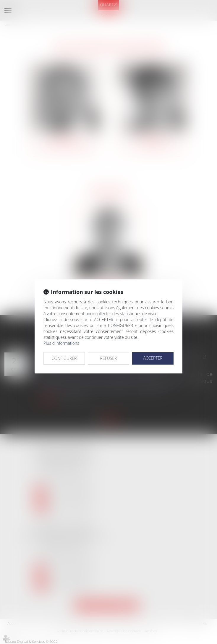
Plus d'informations (61, 343)
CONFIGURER (64, 358)
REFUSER (109, 358)
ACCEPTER (153, 358)
